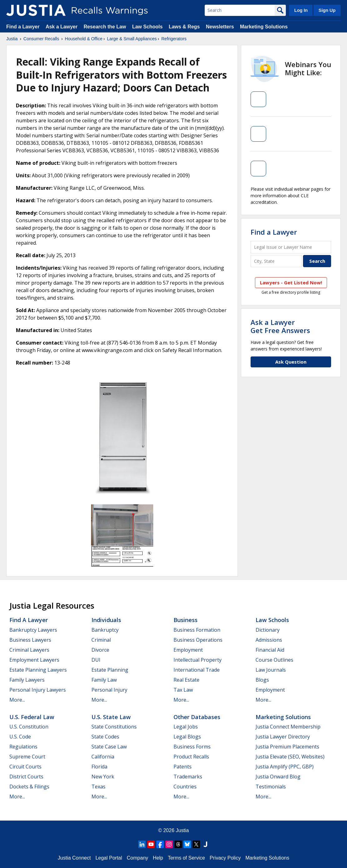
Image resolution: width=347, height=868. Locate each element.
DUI (96, 660)
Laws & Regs (184, 27)
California (103, 757)
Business (186, 620)
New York (103, 777)
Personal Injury (109, 690)
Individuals (106, 620)
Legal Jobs (186, 727)
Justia (12, 39)
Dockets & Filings (29, 787)
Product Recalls (191, 757)
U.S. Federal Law (32, 717)
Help (158, 858)
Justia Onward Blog (278, 777)
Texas (98, 787)
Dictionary (268, 630)
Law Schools (147, 27)
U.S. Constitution (29, 727)
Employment (188, 650)
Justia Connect (74, 858)
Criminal (101, 640)
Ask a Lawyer (62, 27)
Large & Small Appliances (132, 39)
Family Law (104, 680)
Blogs (262, 680)
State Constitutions (114, 727)
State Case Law (109, 747)
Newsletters (220, 27)
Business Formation (197, 630)
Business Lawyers (30, 640)
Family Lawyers (27, 680)
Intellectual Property (198, 660)
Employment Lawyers (34, 660)
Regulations (23, 747)
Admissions (269, 640)
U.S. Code (20, 737)
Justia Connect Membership (288, 727)
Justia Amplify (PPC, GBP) (285, 767)
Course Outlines (274, 660)
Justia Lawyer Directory (283, 737)
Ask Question (291, 362)
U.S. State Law (111, 717)
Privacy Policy (225, 858)
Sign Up (327, 10)
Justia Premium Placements (287, 747)
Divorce (100, 650)
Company (137, 858)
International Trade (197, 670)
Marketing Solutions (264, 27)
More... (17, 700)
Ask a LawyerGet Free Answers (280, 326)
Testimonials (271, 787)
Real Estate (186, 680)
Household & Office (84, 39)
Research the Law (105, 27)
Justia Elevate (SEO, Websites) (290, 757)
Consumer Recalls (41, 39)
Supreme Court (27, 757)
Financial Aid (270, 650)
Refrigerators (174, 39)
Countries (185, 787)
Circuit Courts (25, 767)
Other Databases (197, 717)
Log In (301, 10)
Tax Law (183, 690)
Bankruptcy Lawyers (33, 630)
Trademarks (188, 777)
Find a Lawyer (23, 27)
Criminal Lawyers (29, 650)
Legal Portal (109, 858)
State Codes (105, 737)
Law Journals (271, 670)
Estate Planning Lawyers (38, 670)
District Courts (26, 777)
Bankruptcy (105, 630)
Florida (99, 767)
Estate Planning (110, 670)
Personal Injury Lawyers (38, 690)
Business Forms (192, 747)
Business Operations (198, 640)
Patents (183, 767)
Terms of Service (186, 858)
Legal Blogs (187, 737)
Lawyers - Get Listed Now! (291, 282)
